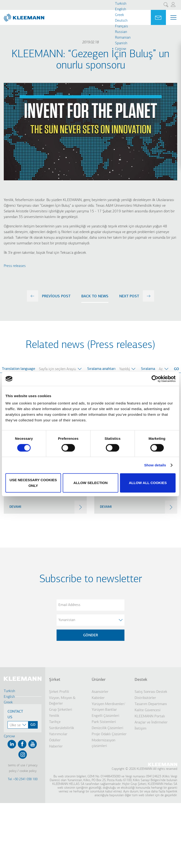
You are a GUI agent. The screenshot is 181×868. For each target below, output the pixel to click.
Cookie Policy (28, 771)
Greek (119, 15)
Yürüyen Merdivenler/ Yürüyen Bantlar (108, 707)
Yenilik (54, 716)
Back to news (95, 296)
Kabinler (98, 698)
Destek (141, 680)
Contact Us (15, 715)
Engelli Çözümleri (105, 716)
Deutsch (121, 21)
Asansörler (100, 692)
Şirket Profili (59, 692)
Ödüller (55, 740)
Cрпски (121, 49)
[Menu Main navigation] (173, 17)
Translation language (19, 369)
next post (129, 296)
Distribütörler (145, 698)
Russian (121, 32)
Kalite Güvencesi (148, 710)
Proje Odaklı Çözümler (109, 734)
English (121, 9)
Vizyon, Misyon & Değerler (62, 701)
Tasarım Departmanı (151, 704)
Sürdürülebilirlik (62, 728)
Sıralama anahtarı (101, 369)
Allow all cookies (148, 483)
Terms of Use (17, 765)
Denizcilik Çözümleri (107, 728)
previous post (56, 296)
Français (121, 26)
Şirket (55, 680)
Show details (155, 465)
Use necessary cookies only (33, 483)
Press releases (15, 266)
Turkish (121, 4)
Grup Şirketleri (61, 710)
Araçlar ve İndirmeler (151, 723)
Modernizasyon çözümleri (103, 743)
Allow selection (90, 483)
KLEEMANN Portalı (150, 716)
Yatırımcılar (58, 734)
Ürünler (99, 680)
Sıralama (148, 369)
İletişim (140, 729)
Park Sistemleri (104, 722)
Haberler (56, 747)
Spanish (121, 43)
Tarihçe (55, 722)
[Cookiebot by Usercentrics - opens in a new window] (155, 379)
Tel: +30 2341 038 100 (23, 779)
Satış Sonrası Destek (151, 692)
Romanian (123, 38)
